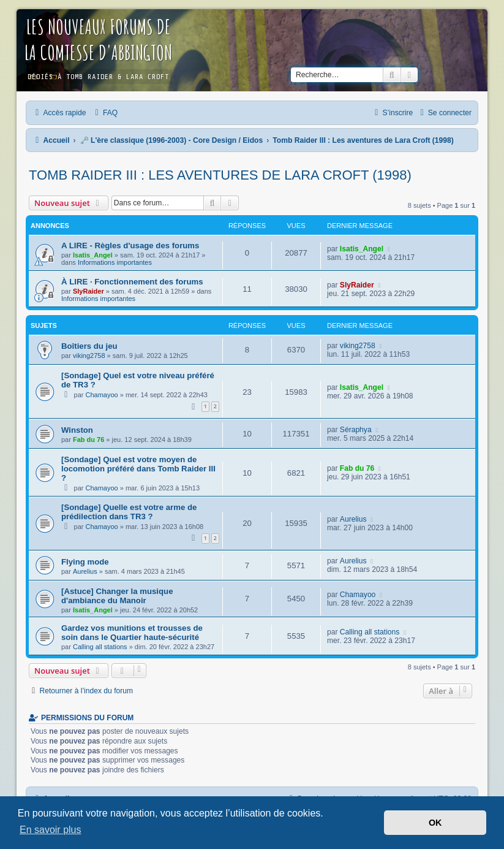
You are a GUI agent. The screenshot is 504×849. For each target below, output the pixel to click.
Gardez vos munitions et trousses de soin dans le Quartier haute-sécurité (132, 633)
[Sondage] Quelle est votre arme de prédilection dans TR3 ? (129, 512)
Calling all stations (100, 647)
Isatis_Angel (93, 255)
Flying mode (85, 562)
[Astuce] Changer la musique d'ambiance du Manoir (117, 596)
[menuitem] (105, 113)
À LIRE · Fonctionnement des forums (132, 282)
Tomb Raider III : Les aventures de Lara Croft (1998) (220, 175)
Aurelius (353, 519)
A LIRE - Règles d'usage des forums (130, 246)
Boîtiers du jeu (89, 346)
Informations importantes (115, 262)
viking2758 (89, 356)
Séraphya (356, 430)
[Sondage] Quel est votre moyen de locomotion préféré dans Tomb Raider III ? (138, 469)
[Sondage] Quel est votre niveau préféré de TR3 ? (138, 380)
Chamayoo (102, 395)
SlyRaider (88, 291)
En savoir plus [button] (51, 830)
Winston (77, 430)
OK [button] (435, 823)
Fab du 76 (88, 440)
